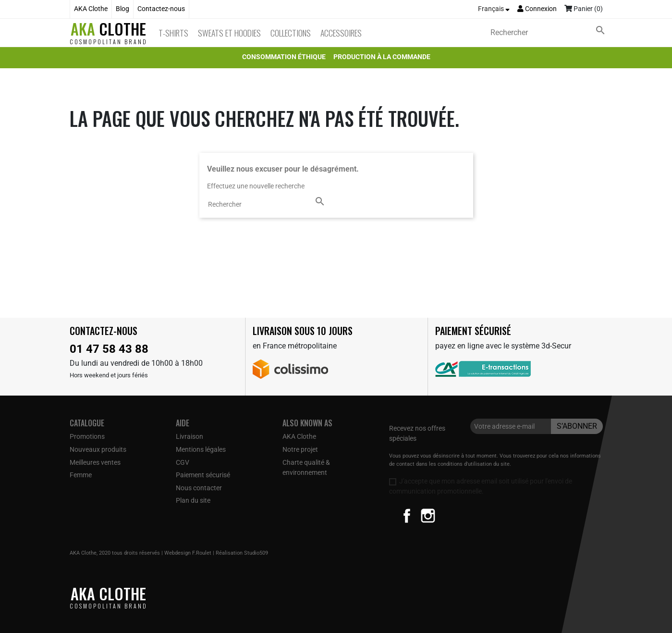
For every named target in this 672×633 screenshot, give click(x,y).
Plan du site (193, 500)
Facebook (407, 516)
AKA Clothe (91, 9)
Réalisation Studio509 (242, 553)
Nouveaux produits (98, 449)
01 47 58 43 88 (109, 349)
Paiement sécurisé (203, 475)
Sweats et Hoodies (229, 33)
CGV (183, 462)
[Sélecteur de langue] (494, 9)
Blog (122, 9)
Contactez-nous (161, 9)
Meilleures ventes (95, 462)
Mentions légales (201, 449)
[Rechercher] (550, 33)
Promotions (87, 436)
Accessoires (341, 33)
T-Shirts (173, 33)
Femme (81, 475)
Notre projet (300, 449)
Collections (291, 33)
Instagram (428, 516)
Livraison (189, 436)
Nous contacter (199, 488)
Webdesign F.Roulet (188, 553)
